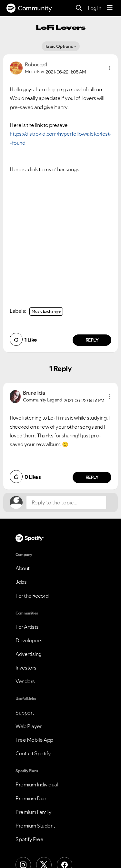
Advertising (29, 654)
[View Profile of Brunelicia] (34, 393)
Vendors (25, 681)
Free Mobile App (34, 740)
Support (25, 713)
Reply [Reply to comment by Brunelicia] (92, 477)
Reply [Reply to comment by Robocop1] (92, 340)
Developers (29, 640)
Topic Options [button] (59, 46)
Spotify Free (29, 839)
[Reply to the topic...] (66, 502)
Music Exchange (46, 311)
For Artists (27, 627)
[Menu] (110, 8)
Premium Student (35, 826)
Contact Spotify (33, 753)
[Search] (79, 8)
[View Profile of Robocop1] (36, 64)
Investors (26, 668)
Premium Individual (37, 784)
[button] (110, 68)
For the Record (32, 596)
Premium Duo (31, 798)
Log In (94, 8)
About (23, 568)
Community (29, 8)
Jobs (21, 582)
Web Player (29, 726)
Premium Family (33, 812)
